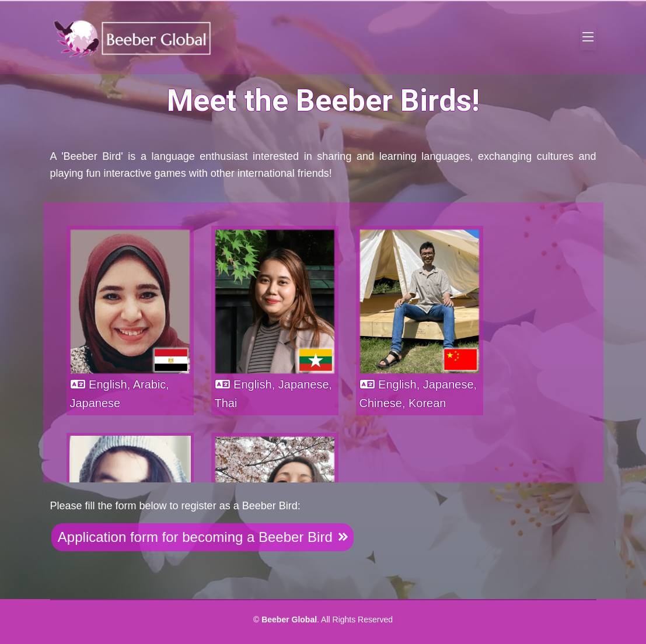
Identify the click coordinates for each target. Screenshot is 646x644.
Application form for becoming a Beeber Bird (203, 537)
